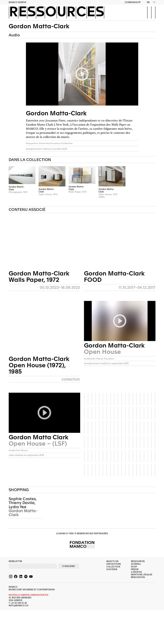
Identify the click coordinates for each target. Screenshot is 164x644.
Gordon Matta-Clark (39, 26)
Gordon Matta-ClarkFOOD (114, 277)
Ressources (57, 12)
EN (148, 2)
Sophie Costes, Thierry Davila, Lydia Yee (23, 503)
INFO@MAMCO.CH (19, 606)
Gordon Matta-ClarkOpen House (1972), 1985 (39, 365)
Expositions (114, 564)
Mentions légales (142, 575)
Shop (134, 567)
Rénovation (138, 577)
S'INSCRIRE (69, 566)
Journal (136, 564)
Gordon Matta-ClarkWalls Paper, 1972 (39, 277)
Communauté (133, 2)
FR (154, 2)
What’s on (113, 561)
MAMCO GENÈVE (18, 2)
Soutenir (112, 569)
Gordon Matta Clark (39, 437)
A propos (136, 572)
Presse (135, 569)
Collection (113, 567)
